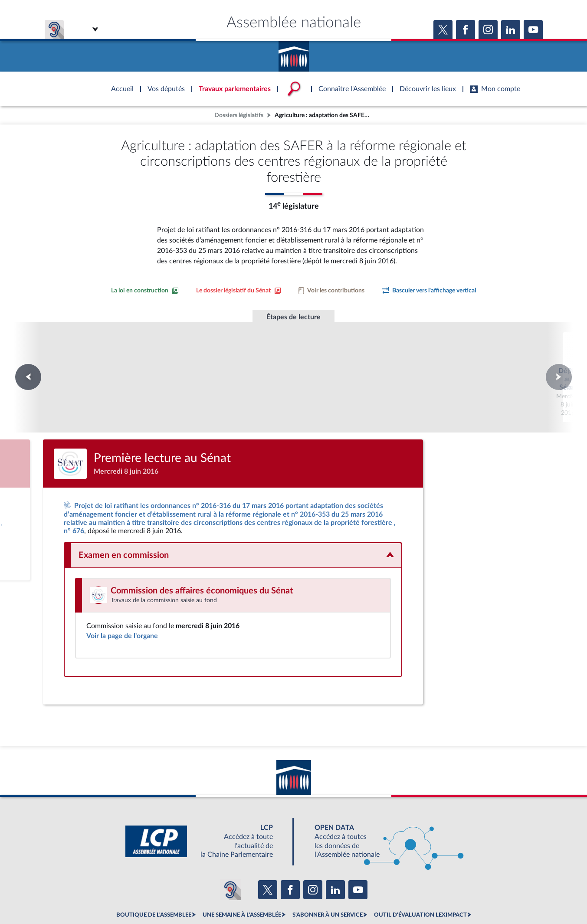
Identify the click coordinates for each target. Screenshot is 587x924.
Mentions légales (175, 895)
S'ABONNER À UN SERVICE (328, 876)
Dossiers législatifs (239, 115)
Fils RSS (371, 895)
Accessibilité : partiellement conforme (247, 895)
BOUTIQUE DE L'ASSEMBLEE (154, 876)
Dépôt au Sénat (175, 360)
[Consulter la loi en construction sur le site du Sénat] (145, 291)
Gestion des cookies (409, 895)
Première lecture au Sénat (293, 360)
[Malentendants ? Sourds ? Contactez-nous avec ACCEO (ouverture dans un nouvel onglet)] (230, 851)
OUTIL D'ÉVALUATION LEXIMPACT (420, 876)
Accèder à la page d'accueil (294, 53)
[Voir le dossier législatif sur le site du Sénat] (239, 291)
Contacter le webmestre (327, 895)
